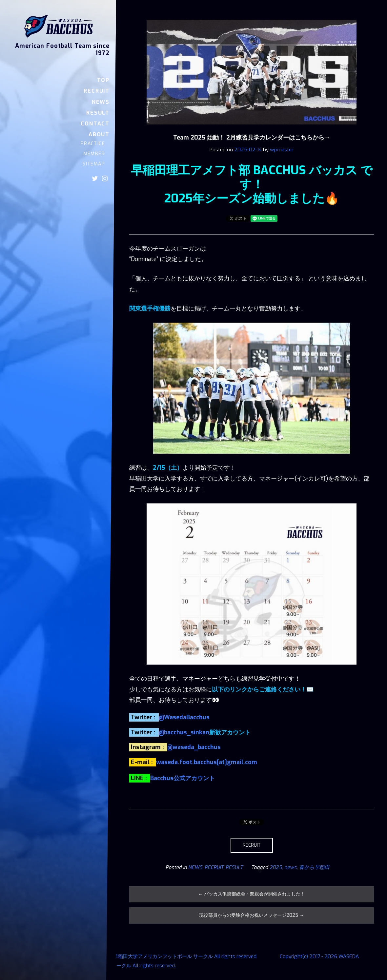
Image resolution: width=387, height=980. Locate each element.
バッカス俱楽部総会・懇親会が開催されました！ (252, 894)
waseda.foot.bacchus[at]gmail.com (207, 762)
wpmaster (282, 150)
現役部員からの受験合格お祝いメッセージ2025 (252, 915)
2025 (276, 867)
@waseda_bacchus (194, 747)
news (291, 867)
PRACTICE (93, 144)
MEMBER (94, 154)
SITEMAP (94, 164)
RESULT (98, 113)
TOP (103, 80)
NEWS (101, 102)
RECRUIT (97, 91)
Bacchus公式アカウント (183, 778)
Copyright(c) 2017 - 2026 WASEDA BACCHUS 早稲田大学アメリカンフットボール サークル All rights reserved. (134, 956)
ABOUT (99, 134)
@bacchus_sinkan (184, 732)
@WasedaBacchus (184, 717)
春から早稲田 (314, 867)
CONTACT (95, 124)
